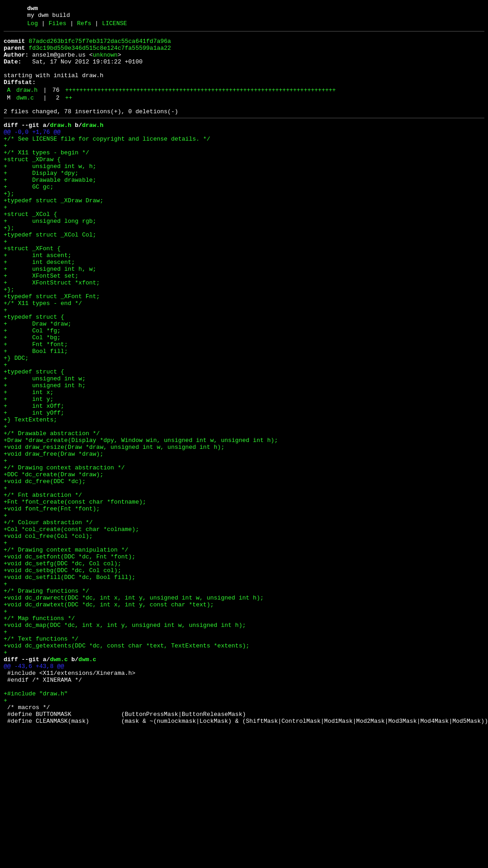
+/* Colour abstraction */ (48, 620)
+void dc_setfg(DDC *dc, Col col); (62, 669)
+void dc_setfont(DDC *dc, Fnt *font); (70, 661)
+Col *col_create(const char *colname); (71, 628)
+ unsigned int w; (45, 447)
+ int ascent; (37, 299)
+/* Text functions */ (41, 759)
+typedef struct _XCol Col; (50, 274)
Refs (84, 26)
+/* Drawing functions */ (46, 702)
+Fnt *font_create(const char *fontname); (75, 595)
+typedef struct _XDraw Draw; (53, 233)
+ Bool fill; (36, 414)
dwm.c (25, 113)
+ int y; (29, 472)
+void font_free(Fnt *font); (52, 603)
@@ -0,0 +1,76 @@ (32, 151)
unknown (105, 62)
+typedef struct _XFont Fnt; (52, 348)
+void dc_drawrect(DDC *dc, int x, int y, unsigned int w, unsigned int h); (134, 710)
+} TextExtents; (30, 496)
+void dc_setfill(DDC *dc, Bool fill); (70, 685)
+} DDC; (16, 422)
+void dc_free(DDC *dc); (45, 570)
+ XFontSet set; (41, 324)
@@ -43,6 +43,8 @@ (34, 792)
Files (57, 26)
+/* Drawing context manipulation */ (66, 652)
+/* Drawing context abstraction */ (64, 554)
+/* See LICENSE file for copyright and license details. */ (107, 159)
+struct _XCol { (30, 250)
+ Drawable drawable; (50, 209)
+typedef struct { (34, 373)
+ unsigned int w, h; (50, 192)
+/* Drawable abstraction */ (52, 513)
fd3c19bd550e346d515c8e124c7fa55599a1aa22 (100, 53)
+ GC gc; (29, 217)
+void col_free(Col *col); (48, 636)
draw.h (27, 104)
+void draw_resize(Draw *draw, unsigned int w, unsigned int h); (114, 529)
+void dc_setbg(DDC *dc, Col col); (62, 677)
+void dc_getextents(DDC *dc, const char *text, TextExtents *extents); (126, 768)
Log (33, 26)
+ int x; (29, 463)
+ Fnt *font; (36, 406)
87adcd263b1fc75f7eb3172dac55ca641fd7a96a (100, 45)
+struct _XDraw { (32, 184)
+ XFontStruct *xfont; (52, 332)
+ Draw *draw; (37, 381)
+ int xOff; (34, 480)
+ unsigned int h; (45, 455)
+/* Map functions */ (39, 735)
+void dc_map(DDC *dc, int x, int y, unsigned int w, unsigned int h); (125, 743)
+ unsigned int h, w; (50, 316)
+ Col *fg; (32, 389)
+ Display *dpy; (41, 200)
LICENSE (114, 26)
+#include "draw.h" (36, 825)
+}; (9, 225)
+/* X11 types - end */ (43, 357)
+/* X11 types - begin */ (46, 176)
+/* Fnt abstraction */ (43, 587)
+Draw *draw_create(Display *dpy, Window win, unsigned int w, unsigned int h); (141, 521)
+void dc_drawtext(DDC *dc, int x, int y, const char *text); (109, 718)
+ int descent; (39, 307)
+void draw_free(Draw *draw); (53, 537)
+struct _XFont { (32, 291)
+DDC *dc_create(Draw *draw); (53, 562)
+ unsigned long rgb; (50, 258)
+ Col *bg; (32, 398)
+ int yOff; (34, 488)
